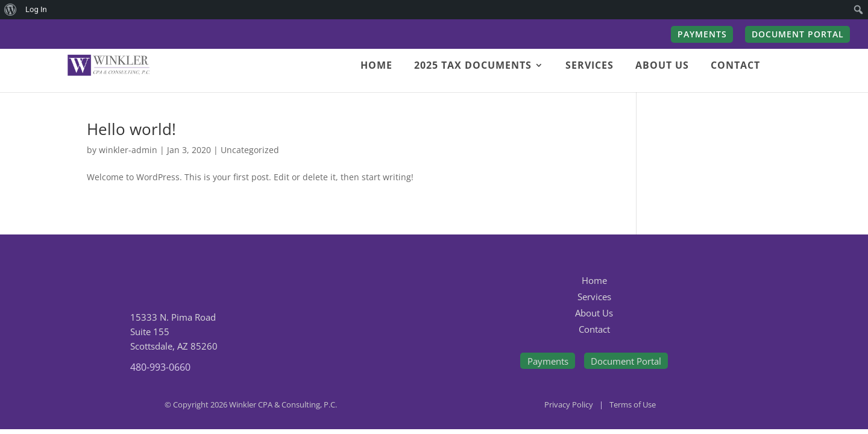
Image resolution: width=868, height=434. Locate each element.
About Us (594, 313)
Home (594, 280)
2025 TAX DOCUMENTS (473, 66)
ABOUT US (662, 66)
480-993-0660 (160, 367)
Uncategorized (250, 150)
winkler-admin (128, 150)
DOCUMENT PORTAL (798, 35)
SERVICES (590, 66)
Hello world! (131, 129)
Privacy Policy (569, 404)
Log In (36, 9)
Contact (594, 329)
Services (594, 297)
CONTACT (735, 66)
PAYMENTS (702, 35)
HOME (376, 66)
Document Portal (626, 360)
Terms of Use (633, 404)
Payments (548, 360)
